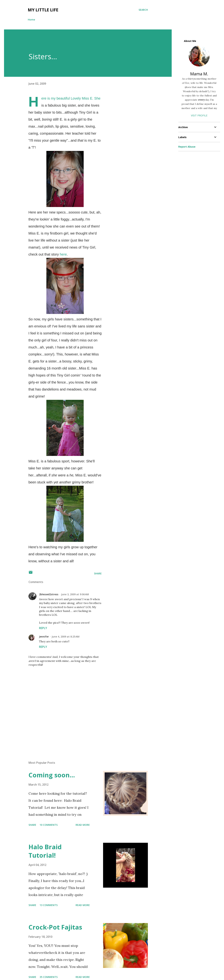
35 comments (49, 977)
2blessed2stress (49, 594)
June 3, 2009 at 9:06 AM (75, 594)
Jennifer (44, 637)
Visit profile (199, 115)
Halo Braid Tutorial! (45, 851)
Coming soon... (52, 775)
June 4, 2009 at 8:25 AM (66, 637)
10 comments (49, 825)
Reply (43, 628)
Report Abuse (187, 147)
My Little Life (43, 10)
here (63, 254)
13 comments (49, 905)
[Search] (143, 10)
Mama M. (199, 74)
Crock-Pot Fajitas (55, 927)
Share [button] (98, 573)
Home (31, 20)
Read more (83, 825)
